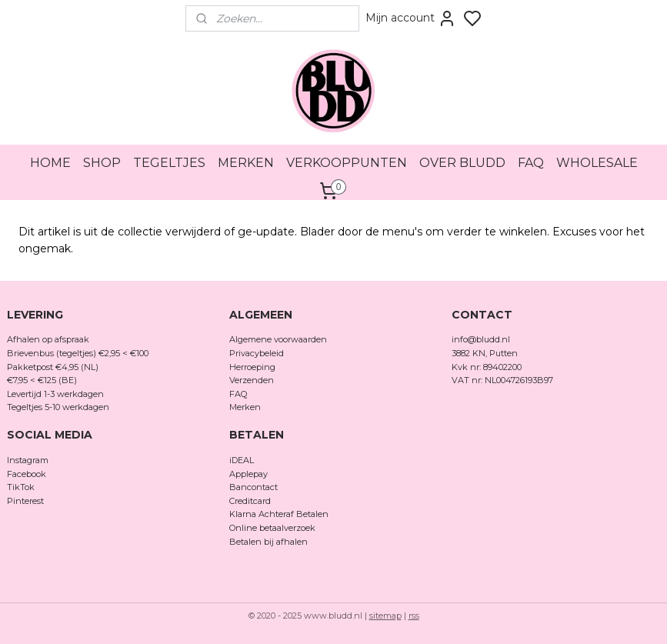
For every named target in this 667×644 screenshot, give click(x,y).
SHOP (102, 163)
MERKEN (246, 163)
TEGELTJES (169, 163)
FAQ (531, 163)
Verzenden (252, 380)
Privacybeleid (257, 353)
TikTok (21, 487)
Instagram (28, 460)
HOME (50, 163)
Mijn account (411, 18)
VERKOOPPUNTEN (347, 163)
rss (414, 616)
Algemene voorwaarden (278, 339)
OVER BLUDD (462, 163)
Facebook (28, 474)
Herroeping (252, 367)
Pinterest (25, 501)
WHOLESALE (597, 163)
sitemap (385, 616)
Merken (245, 407)
